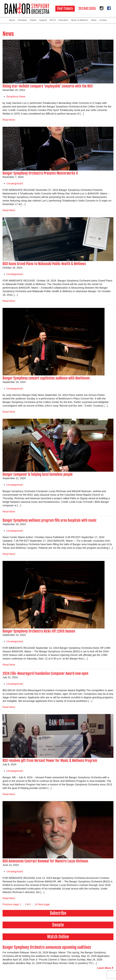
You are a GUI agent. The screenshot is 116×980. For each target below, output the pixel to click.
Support (43, 20)
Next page (44, 904)
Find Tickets (65, 9)
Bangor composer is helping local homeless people (38, 474)
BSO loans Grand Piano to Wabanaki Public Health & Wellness (45, 264)
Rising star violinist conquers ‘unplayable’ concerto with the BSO (48, 86)
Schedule (22, 20)
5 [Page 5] (30, 904)
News (94, 20)
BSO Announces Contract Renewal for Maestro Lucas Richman (45, 861)
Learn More (105, 968)
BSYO (53, 20)
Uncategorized (15, 183)
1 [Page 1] (20, 904)
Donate (58, 925)
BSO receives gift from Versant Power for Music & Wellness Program (50, 761)
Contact (103, 20)
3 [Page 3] (26, 904)
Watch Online (58, 937)
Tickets (33, 20)
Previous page (11, 904)
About (12, 20)
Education (63, 20)
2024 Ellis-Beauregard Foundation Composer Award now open (45, 673)
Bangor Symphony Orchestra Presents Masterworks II (40, 173)
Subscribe (58, 913)
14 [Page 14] (36, 904)
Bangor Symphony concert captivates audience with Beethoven (46, 378)
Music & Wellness (80, 20)
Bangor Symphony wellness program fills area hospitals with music (50, 520)
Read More (9, 120)
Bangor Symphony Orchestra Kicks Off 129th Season (39, 631)
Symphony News (16, 96)
